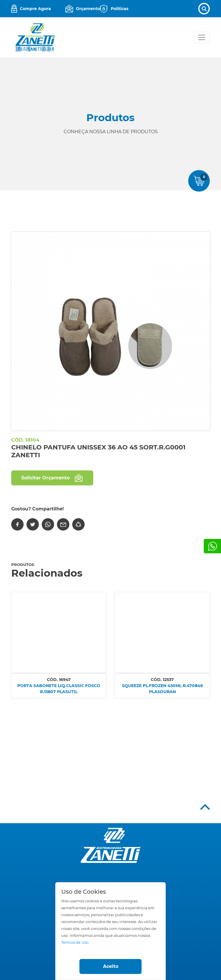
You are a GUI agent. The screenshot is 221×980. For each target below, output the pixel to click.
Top (205, 807)
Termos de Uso (75, 942)
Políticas (120, 9)
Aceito (111, 966)
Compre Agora (35, 9)
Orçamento (88, 9)
